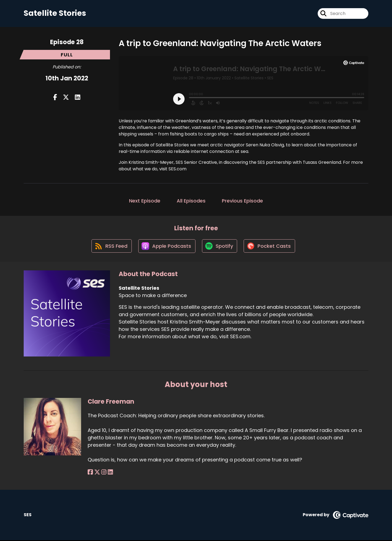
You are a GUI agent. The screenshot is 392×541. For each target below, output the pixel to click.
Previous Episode (242, 201)
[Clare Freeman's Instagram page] (104, 473)
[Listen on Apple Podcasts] (167, 247)
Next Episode (145, 201)
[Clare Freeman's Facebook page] (90, 473)
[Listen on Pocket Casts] (270, 247)
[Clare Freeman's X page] (97, 473)
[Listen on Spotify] (220, 247)
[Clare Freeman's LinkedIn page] (110, 473)
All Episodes (191, 201)
